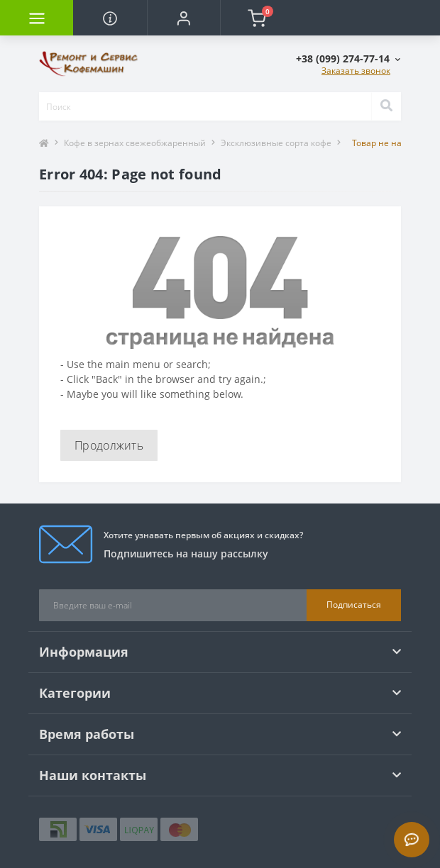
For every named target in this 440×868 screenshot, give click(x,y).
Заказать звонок (356, 71)
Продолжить (109, 445)
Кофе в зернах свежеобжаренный (135, 143)
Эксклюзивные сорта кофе (276, 143)
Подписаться (354, 605)
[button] (183, 18)
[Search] (386, 106)
